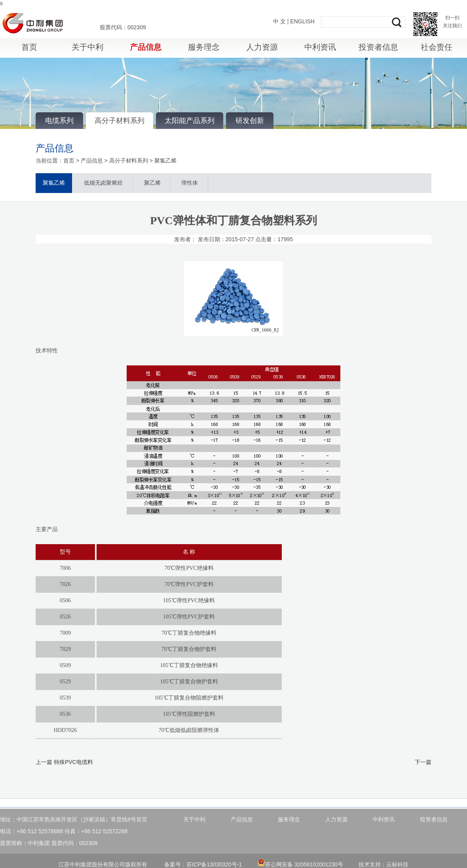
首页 (29, 47)
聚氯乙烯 (165, 161)
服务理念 (204, 47)
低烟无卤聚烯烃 (103, 183)
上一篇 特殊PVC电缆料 (64, 762)
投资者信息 (378, 47)
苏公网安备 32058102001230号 (300, 864)
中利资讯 (320, 47)
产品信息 (146, 47)
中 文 (279, 21)
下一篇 (423, 762)
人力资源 (262, 47)
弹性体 (190, 183)
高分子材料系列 (120, 121)
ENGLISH (302, 21)
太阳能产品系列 (190, 121)
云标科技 (397, 864)
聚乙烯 (152, 183)
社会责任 (437, 47)
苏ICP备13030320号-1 (214, 864)
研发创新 (250, 121)
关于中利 (87, 47)
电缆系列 (59, 121)
